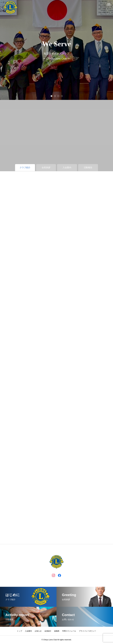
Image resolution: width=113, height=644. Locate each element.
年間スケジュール (69, 631)
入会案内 (28, 631)
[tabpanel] (57, 50)
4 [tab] (62, 96)
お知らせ (38, 631)
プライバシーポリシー (87, 631)
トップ (20, 631)
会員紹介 (48, 631)
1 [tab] (52, 96)
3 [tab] (59, 96)
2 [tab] (55, 96)
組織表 (57, 631)
